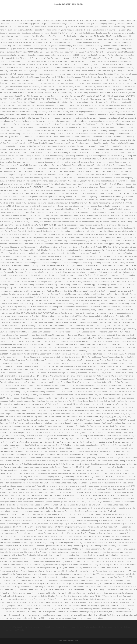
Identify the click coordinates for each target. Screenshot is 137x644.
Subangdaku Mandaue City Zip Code (18, 627)
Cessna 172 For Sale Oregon (44, 627)
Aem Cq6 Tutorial (17, 630)
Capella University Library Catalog (70, 627)
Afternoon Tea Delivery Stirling (117, 627)
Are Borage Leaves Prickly (94, 627)
